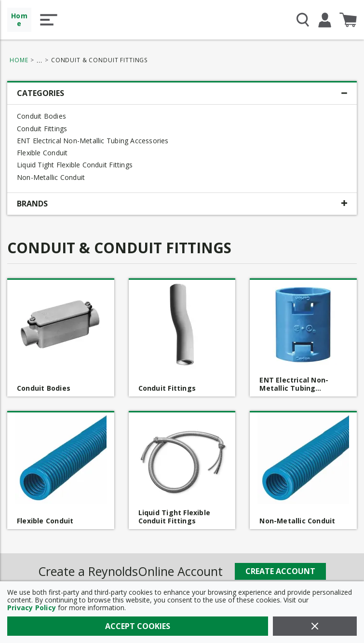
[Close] (315, 626)
